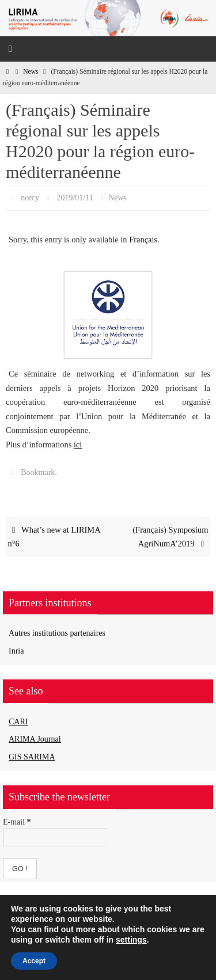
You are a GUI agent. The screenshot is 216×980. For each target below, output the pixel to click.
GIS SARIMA (32, 757)
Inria (16, 651)
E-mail (17, 822)
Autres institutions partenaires (57, 633)
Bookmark (38, 472)
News (31, 72)
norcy (30, 198)
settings (131, 940)
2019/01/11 (75, 198)
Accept (34, 961)
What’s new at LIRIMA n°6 (54, 537)
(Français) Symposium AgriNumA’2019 (170, 537)
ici (78, 445)
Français (143, 240)
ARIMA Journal (35, 739)
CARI (18, 722)
